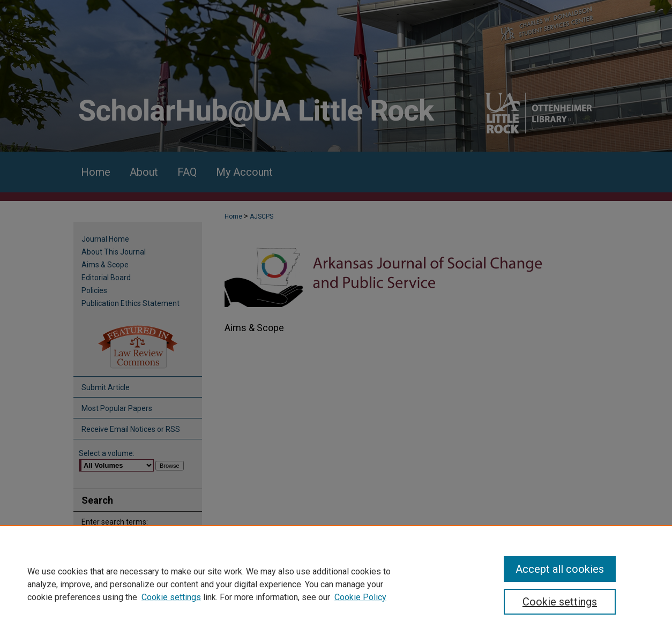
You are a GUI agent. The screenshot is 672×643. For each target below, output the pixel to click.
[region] (336, 584)
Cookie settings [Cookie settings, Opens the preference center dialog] (560, 602)
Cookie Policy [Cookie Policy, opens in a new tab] (360, 597)
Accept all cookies (560, 569)
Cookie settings (171, 597)
